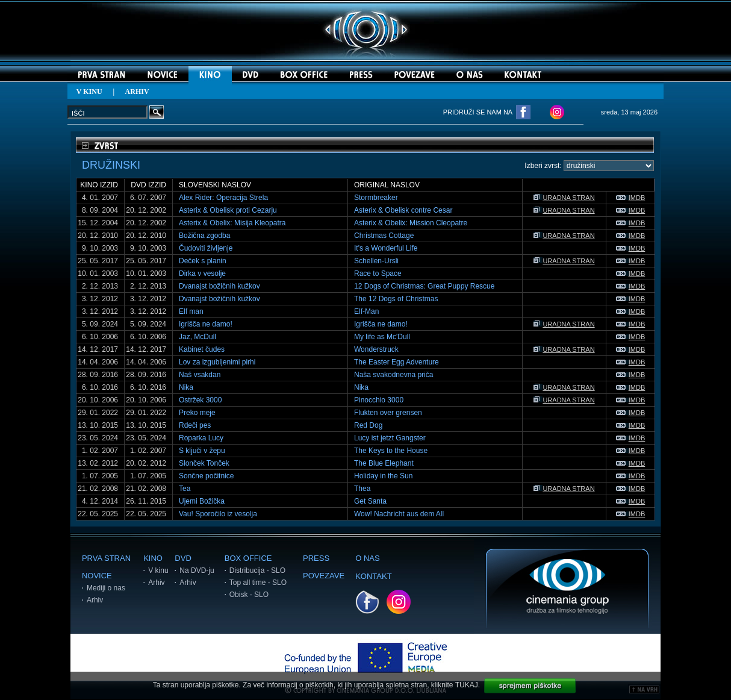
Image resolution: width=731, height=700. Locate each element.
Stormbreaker (376, 198)
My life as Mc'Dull (382, 337)
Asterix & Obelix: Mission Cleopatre (411, 223)
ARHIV (137, 92)
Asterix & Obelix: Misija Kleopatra (232, 223)
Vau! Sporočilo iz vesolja (218, 514)
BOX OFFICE (248, 558)
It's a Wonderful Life (386, 248)
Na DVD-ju (197, 570)
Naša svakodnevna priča (393, 375)
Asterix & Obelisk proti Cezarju (228, 210)
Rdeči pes (195, 425)
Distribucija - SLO (257, 570)
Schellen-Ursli (376, 261)
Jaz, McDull (198, 337)
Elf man (191, 311)
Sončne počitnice (206, 476)
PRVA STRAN (106, 558)
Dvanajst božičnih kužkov (219, 286)
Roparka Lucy (201, 438)
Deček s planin (203, 261)
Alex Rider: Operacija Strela (223, 198)
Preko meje (197, 413)
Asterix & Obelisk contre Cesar (403, 210)
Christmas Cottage (384, 236)
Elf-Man (366, 311)
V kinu (158, 570)
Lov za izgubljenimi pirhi (217, 362)
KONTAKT (373, 576)
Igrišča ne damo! (206, 324)
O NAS (367, 558)
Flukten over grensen (388, 413)
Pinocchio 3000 (379, 400)
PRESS (316, 558)
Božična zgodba (204, 236)
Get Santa (370, 501)
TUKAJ (467, 685)
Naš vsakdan (200, 375)
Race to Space (378, 273)
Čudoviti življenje (206, 248)
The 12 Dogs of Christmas (396, 299)
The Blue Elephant (384, 463)
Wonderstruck (376, 349)
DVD (183, 558)
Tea (185, 489)
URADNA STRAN (564, 198)
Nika (186, 387)
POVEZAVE (324, 576)
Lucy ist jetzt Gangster (390, 438)
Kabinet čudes (202, 349)
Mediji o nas (106, 588)
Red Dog (368, 425)
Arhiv (95, 600)
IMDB (631, 198)
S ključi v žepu (202, 451)
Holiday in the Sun (383, 476)
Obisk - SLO (249, 595)
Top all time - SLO (258, 583)
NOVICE (97, 576)
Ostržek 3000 (200, 400)
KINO (153, 558)
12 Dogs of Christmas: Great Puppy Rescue (424, 286)
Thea (362, 489)
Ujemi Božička (202, 501)
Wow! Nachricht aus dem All (399, 514)
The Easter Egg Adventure (397, 362)
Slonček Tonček (204, 463)
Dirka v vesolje (202, 273)
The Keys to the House (391, 451)
